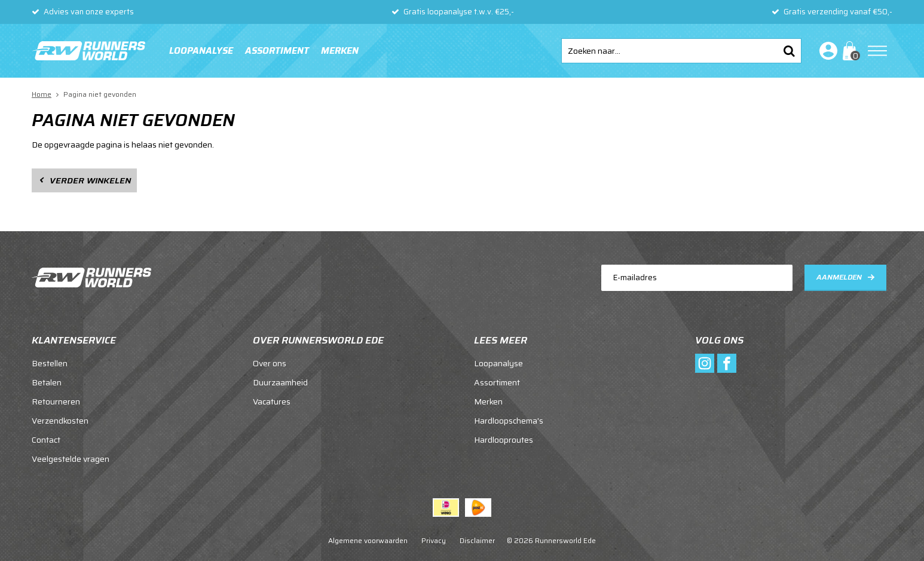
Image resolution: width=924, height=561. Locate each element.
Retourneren (56, 401)
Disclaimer (477, 540)
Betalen (47, 382)
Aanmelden (839, 277)
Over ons (270, 363)
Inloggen (826, 51)
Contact (46, 440)
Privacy (434, 540)
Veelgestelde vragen (71, 459)
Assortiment (277, 51)
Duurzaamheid (280, 382)
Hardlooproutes (504, 440)
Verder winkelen (90, 180)
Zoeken (789, 51)
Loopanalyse (201, 51)
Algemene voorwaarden (368, 540)
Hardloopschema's (509, 421)
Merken (340, 51)
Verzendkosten (60, 421)
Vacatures (272, 401)
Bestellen (50, 363)
